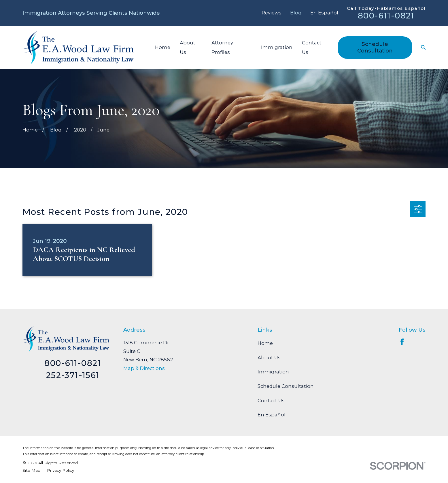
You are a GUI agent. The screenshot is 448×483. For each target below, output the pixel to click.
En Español (324, 13)
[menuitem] (31, 471)
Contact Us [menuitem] (312, 47)
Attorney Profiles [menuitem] (222, 47)
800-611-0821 (386, 16)
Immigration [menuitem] (277, 47)
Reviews (272, 13)
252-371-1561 (73, 375)
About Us (269, 358)
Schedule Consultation (375, 47)
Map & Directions (144, 368)
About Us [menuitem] (188, 47)
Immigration (273, 372)
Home (265, 343)
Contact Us (271, 401)
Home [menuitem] (163, 47)
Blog (296, 13)
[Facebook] (402, 342)
